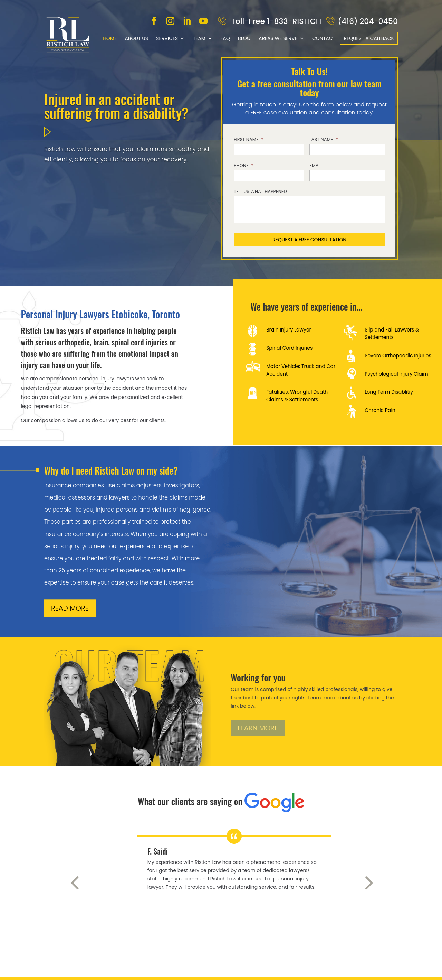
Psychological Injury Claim (396, 374)
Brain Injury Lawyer (289, 330)
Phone (244, 166)
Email (315, 166)
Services (167, 38)
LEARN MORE (258, 728)
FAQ (225, 38)
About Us (136, 38)
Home (110, 38)
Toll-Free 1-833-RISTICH (275, 21)
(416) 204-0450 (368, 21)
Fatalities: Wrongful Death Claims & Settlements (297, 396)
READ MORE (70, 608)
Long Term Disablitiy (389, 392)
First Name (249, 140)
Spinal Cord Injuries (289, 348)
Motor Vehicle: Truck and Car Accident (301, 370)
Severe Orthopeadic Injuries (398, 356)
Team (199, 38)
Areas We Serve (278, 38)
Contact (324, 38)
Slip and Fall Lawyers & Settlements (392, 334)
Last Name (324, 140)
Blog (244, 38)
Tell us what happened (260, 192)
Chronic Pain (380, 410)
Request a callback (369, 38)
